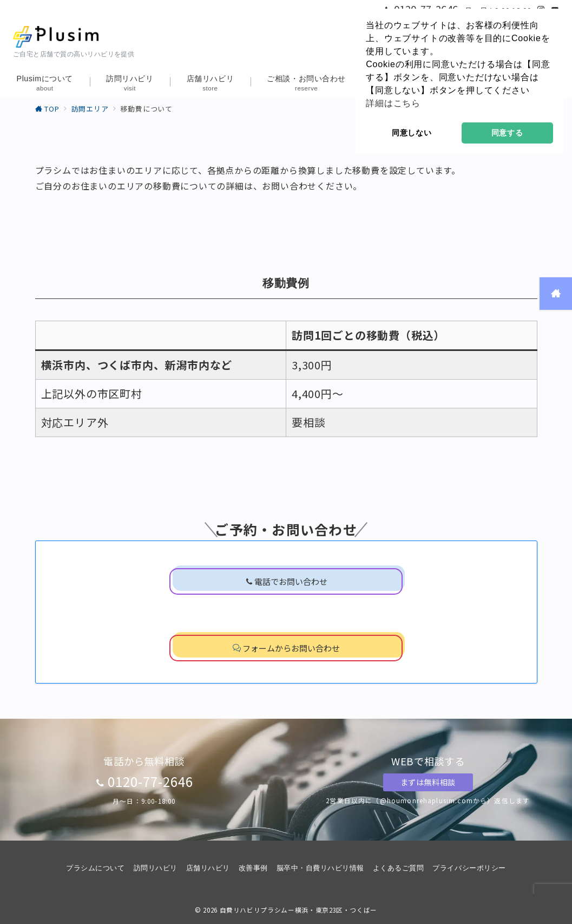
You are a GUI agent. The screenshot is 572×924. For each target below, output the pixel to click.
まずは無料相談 (428, 782)
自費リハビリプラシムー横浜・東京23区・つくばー (298, 910)
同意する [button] (507, 133)
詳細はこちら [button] (393, 103)
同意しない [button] (412, 133)
